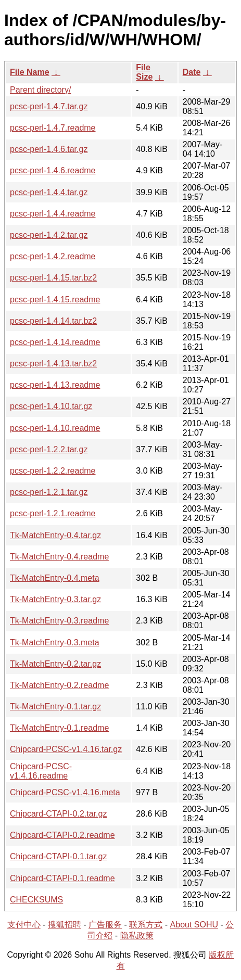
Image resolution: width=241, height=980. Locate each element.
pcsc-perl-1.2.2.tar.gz (49, 449)
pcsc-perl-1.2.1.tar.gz (49, 492)
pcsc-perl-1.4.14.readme (55, 342)
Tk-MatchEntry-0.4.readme (59, 557)
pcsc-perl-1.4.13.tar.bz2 (53, 364)
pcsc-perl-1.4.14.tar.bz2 (53, 321)
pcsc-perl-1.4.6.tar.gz (49, 149)
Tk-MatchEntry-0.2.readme (59, 685)
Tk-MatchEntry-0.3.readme (59, 621)
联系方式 (146, 925)
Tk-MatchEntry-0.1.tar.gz (55, 707)
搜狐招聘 (65, 925)
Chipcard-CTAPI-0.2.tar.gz (58, 814)
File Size (144, 72)
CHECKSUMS (36, 900)
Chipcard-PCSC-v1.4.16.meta (65, 792)
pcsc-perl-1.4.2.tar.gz (49, 235)
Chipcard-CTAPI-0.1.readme (62, 878)
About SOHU (194, 925)
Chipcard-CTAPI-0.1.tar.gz (58, 856)
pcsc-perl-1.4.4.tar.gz (49, 192)
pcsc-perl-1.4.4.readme (53, 214)
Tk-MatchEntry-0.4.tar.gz (55, 535)
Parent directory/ (40, 90)
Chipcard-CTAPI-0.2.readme (62, 835)
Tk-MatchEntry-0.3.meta (55, 642)
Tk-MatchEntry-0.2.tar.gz (55, 664)
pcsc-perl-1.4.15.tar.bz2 (53, 278)
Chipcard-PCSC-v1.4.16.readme (41, 771)
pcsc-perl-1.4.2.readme (53, 256)
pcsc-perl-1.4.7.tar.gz (49, 106)
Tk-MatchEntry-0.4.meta (55, 578)
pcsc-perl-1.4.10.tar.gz (51, 406)
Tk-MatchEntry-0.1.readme (59, 728)
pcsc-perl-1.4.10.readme (55, 428)
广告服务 (105, 925)
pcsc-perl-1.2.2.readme (53, 471)
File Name (30, 72)
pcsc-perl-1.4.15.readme (55, 300)
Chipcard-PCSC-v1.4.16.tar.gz (66, 749)
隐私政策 (137, 936)
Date (192, 72)
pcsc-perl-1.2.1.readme (53, 513)
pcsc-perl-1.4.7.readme (53, 128)
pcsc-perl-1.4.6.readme (53, 170)
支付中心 (24, 925)
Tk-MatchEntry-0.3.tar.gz (55, 599)
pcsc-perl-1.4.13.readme (55, 385)
